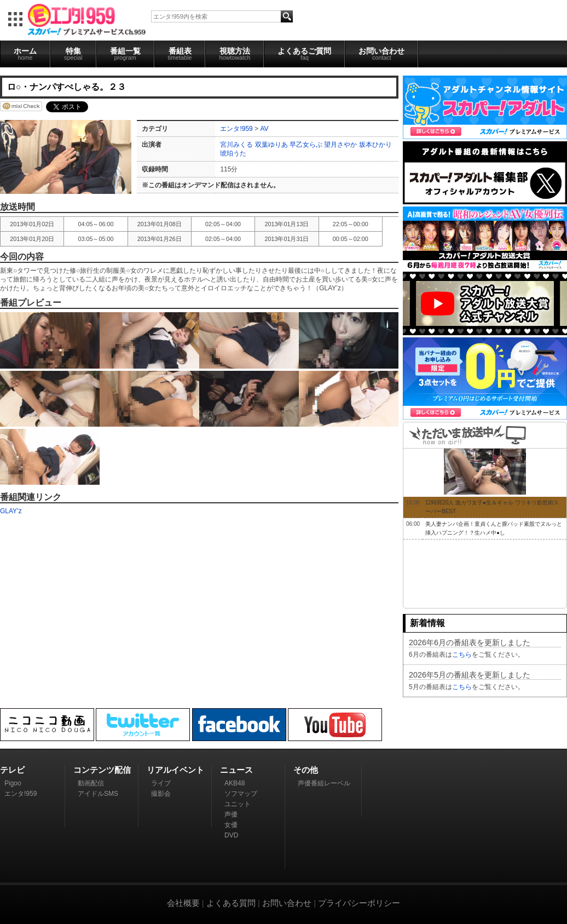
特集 (73, 54)
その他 (306, 770)
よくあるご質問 (304, 54)
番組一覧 (125, 54)
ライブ (161, 783)
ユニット (238, 804)
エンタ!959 (236, 129)
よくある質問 (231, 903)
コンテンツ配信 (102, 770)
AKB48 (235, 783)
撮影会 (161, 794)
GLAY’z (11, 511)
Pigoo (13, 783)
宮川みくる (236, 145)
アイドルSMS (98, 794)
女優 (231, 825)
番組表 (180, 54)
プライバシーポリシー (359, 903)
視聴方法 (235, 54)
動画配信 (91, 783)
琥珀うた (233, 153)
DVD (231, 835)
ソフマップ (241, 794)
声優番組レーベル (324, 783)
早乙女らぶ (306, 145)
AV (264, 129)
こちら (462, 655)
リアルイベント (175, 770)
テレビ (12, 770)
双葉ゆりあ (271, 145)
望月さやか (340, 145)
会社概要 (183, 903)
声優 (231, 814)
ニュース (236, 770)
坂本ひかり (375, 145)
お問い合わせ (381, 54)
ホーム (25, 54)
